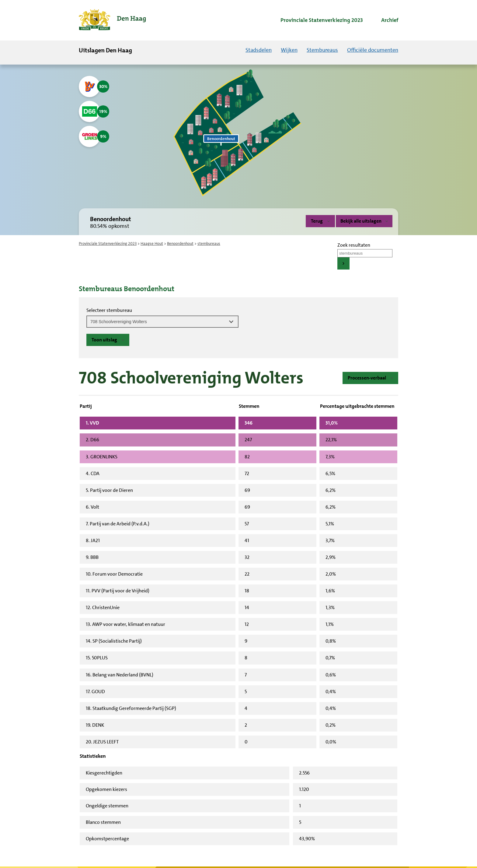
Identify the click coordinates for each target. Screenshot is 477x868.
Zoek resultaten (354, 245)
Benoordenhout (180, 243)
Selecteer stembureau (109, 310)
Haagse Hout (152, 243)
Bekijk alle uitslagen (364, 221)
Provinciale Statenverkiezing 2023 (108, 243)
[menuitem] (316, 20)
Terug (317, 221)
